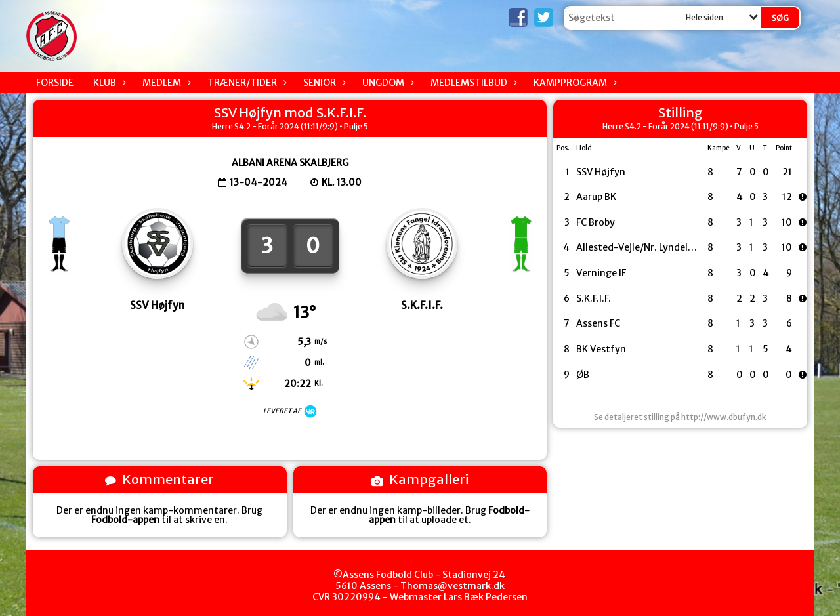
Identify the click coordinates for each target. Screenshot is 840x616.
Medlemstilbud (472, 83)
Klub (108, 83)
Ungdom (387, 83)
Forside (55, 83)
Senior (323, 83)
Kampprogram (574, 83)
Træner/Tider (245, 83)
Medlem (165, 83)
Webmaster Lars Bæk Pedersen (459, 597)
